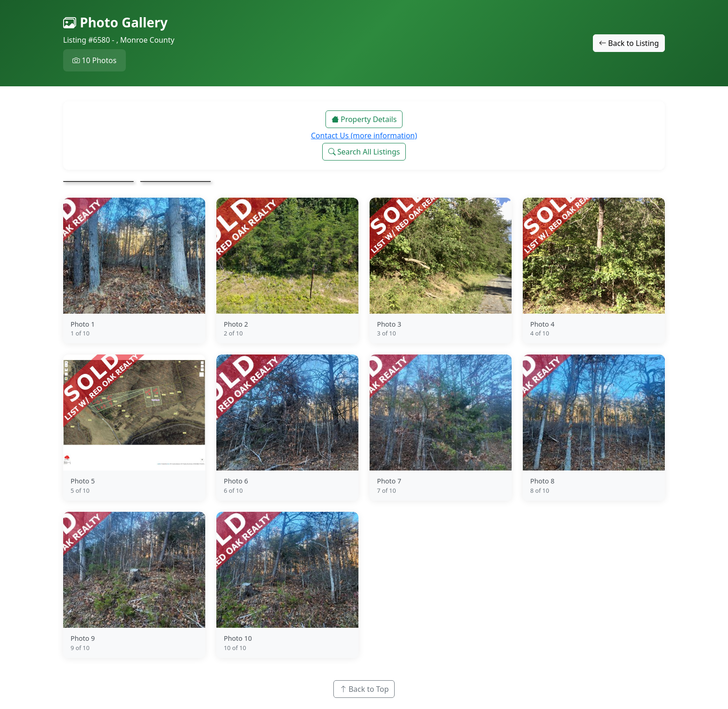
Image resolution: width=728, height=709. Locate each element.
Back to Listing (629, 43)
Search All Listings (364, 152)
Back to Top (364, 689)
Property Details (364, 119)
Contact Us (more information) (364, 135)
